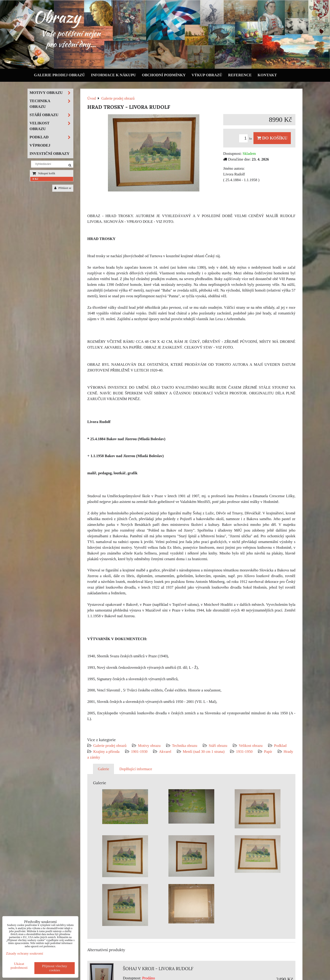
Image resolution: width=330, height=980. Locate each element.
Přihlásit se (63, 188)
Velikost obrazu (251, 746)
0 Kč (35, 179)
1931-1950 (244, 752)
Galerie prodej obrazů (59, 75)
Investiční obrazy (49, 154)
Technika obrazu (185, 746)
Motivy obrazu (149, 746)
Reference (240, 75)
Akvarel (165, 752)
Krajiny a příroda (106, 752)
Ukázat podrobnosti (19, 966)
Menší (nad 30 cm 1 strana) (204, 752)
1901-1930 (139, 752)
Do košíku (272, 138)
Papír (268, 752)
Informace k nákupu (114, 75)
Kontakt (267, 75)
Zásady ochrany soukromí (25, 953)
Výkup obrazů (207, 75)
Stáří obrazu (218, 746)
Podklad (280, 746)
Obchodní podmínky (164, 75)
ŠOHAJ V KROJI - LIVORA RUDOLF (158, 969)
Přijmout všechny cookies (55, 968)
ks (246, 139)
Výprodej (40, 145)
